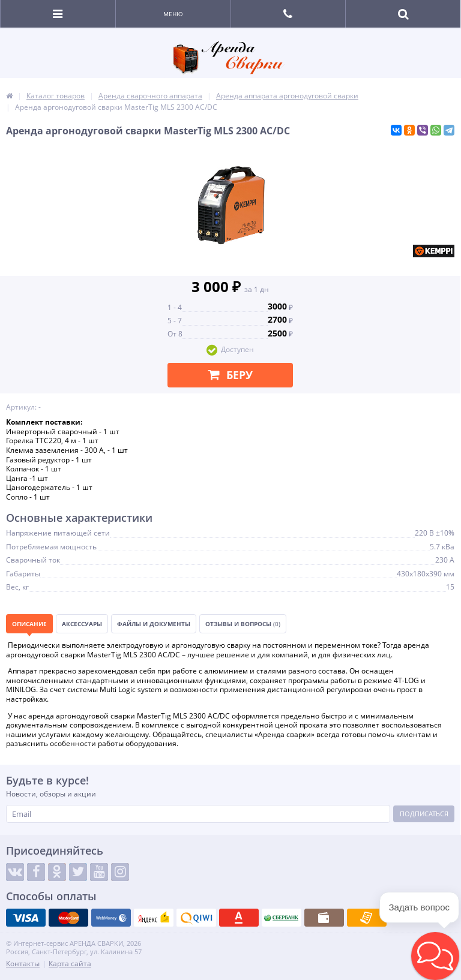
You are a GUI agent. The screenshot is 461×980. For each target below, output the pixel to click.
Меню (173, 14)
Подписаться (424, 814)
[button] (435, 956)
